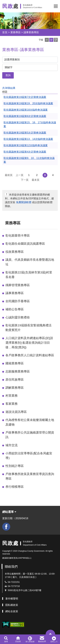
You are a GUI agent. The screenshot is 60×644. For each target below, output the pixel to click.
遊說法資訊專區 (16, 412)
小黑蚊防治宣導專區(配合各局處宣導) (29, 456)
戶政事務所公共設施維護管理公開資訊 (30, 435)
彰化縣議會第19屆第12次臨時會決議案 (26, 145)
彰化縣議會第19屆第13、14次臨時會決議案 (28, 139)
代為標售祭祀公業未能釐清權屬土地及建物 (30, 422)
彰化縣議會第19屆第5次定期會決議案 (25, 133)
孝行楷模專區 (15, 487)
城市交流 (12, 445)
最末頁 (36, 180)
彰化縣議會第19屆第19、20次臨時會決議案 (28, 103)
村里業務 (12, 396)
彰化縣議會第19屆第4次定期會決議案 (25, 152)
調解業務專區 (15, 388)
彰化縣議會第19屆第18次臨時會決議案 (26, 110)
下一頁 (25, 180)
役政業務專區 (15, 252)
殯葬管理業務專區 (18, 285)
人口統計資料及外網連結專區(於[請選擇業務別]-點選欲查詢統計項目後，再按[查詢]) (29, 343)
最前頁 (9, 175)
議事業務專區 (31, 32)
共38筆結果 (9, 88)
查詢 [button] (8, 75)
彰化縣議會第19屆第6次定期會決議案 (25, 116)
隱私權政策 (12, 605)
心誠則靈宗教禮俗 (18, 317)
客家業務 (12, 404)
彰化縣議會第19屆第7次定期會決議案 (25, 97)
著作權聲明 (12, 599)
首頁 (5, 32)
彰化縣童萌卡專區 (18, 236)
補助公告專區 (15, 309)
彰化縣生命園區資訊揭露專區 (25, 244)
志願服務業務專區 (18, 371)
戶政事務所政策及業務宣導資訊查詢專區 (30, 476)
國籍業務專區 (15, 363)
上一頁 (20, 175)
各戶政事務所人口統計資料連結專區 (30, 355)
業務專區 (16, 32)
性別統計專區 (15, 466)
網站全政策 (12, 611)
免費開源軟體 (24, 202)
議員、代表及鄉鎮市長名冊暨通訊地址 (30, 262)
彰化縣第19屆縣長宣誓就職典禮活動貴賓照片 (28, 328)
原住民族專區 (15, 380)
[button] (56, 6)
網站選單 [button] (9, 512)
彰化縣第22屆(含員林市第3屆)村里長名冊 (29, 275)
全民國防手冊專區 (18, 301)
